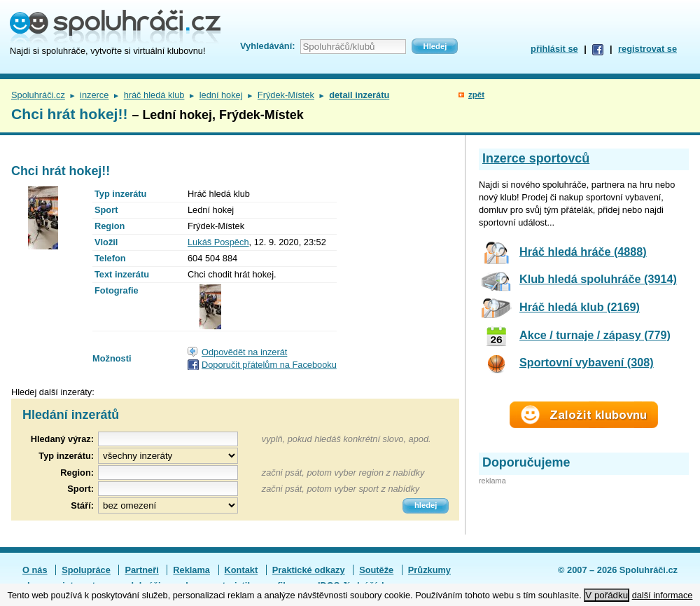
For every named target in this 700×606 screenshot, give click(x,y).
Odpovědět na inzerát (244, 352)
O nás (35, 570)
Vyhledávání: (267, 46)
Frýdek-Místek (286, 95)
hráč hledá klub (154, 95)
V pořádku (607, 595)
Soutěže (376, 570)
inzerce (94, 95)
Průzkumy (429, 570)
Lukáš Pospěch (218, 242)
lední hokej (221, 95)
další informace (663, 595)
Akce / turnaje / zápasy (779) (595, 335)
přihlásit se (554, 49)
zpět (476, 95)
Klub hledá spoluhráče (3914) (598, 279)
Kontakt (241, 570)
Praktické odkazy (309, 570)
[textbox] (168, 473)
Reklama (191, 570)
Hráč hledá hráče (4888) (583, 252)
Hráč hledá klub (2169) (580, 307)
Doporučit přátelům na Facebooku (269, 365)
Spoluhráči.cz (38, 95)
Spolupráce (86, 570)
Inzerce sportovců (536, 158)
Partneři (141, 570)
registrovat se (647, 49)
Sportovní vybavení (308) (587, 362)
